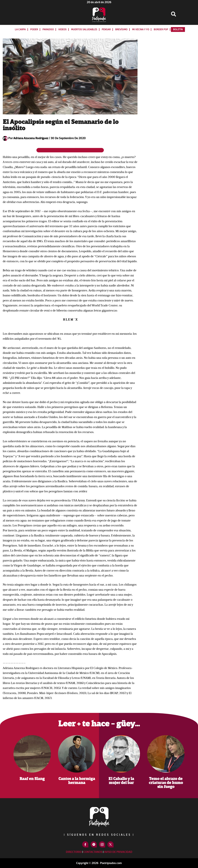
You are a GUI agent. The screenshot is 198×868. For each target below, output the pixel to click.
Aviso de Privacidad (118, 852)
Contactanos (93, 852)
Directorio (74, 852)
